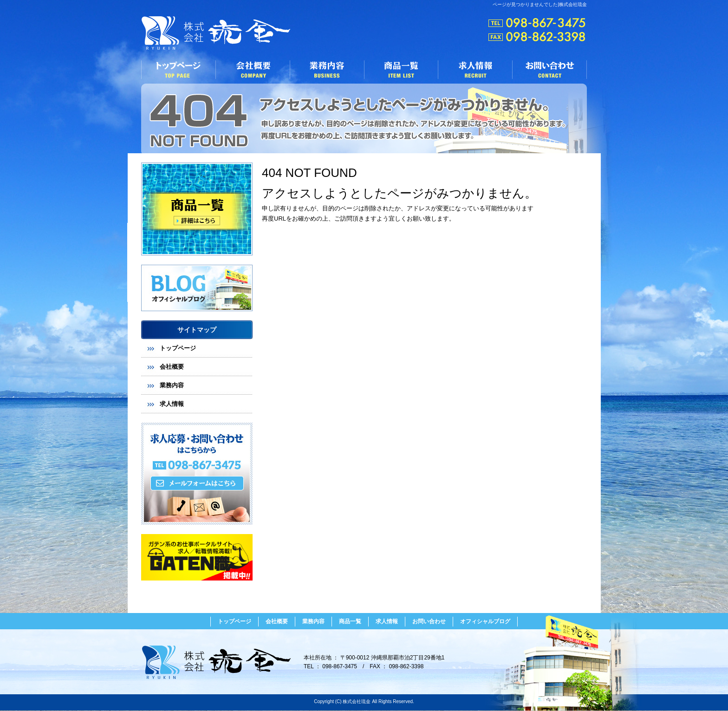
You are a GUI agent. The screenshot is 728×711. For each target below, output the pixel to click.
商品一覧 (401, 70)
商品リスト (197, 209)
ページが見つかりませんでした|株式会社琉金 (540, 4)
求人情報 (475, 70)
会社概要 (253, 70)
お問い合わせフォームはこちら (197, 474)
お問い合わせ (550, 70)
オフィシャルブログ (197, 288)
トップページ (178, 70)
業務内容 (327, 70)
